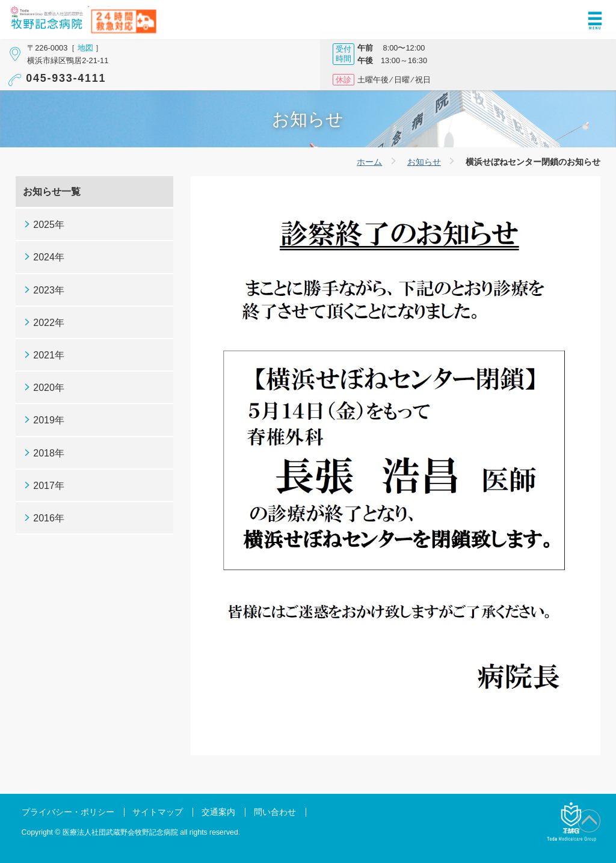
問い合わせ (275, 812)
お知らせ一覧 (52, 192)
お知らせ (424, 162)
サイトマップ (158, 812)
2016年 (49, 518)
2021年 (49, 355)
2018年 (49, 453)
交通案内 (218, 812)
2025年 (49, 225)
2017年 (49, 486)
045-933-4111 (66, 78)
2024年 (49, 257)
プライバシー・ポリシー (68, 812)
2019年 (49, 420)
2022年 (49, 323)
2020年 (49, 388)
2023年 (49, 290)
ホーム (369, 162)
